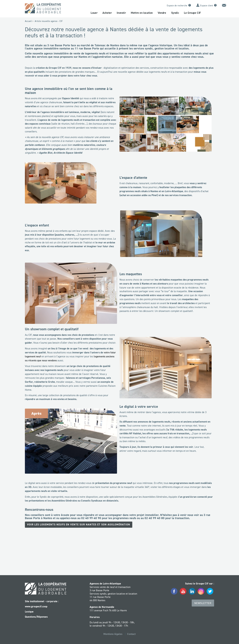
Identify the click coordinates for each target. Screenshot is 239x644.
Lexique (29, 611)
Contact (131, 634)
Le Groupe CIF (192, 13)
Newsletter (203, 603)
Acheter (107, 13)
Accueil (28, 21)
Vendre (162, 13)
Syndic (175, 13)
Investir (121, 13)
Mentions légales (113, 634)
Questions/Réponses (36, 617)
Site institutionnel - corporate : (42, 601)
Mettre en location (142, 13)
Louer (94, 13)
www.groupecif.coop (36, 606)
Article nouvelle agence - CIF (49, 21)
